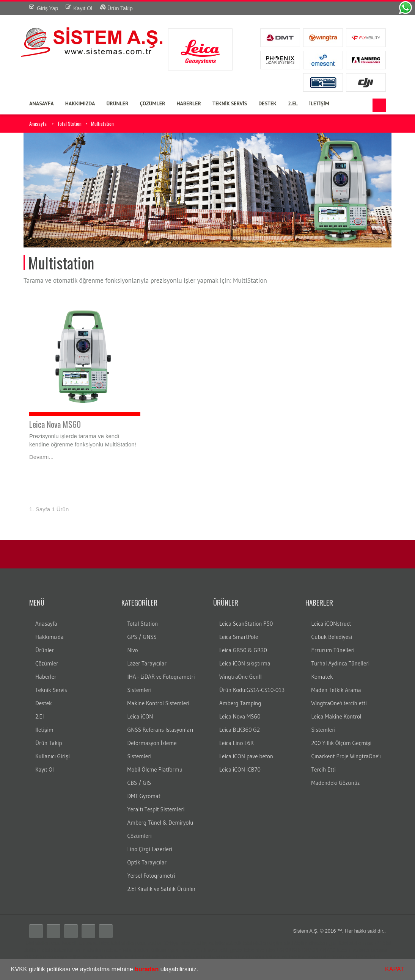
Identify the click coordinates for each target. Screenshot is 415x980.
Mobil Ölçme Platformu (155, 769)
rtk (203, 950)
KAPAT (395, 969)
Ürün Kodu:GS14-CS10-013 (252, 690)
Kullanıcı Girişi (53, 756)
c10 (28, 957)
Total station (37, 943)
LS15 (295, 950)
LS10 (282, 950)
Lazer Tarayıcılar (147, 663)
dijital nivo (81, 957)
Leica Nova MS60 (55, 424)
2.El (40, 716)
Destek (44, 703)
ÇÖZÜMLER (153, 103)
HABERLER (189, 103)
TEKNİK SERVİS (230, 103)
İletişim (44, 730)
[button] (201, 970)
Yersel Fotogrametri (152, 876)
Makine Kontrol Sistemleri (159, 703)
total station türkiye (158, 943)
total (56, 943)
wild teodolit (138, 957)
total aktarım (186, 957)
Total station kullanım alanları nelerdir (80, 950)
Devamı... (41, 457)
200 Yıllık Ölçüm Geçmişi (342, 743)
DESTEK (267, 103)
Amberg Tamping (240, 703)
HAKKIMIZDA (80, 103)
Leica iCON (140, 716)
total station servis (300, 957)
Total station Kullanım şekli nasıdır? (161, 950)
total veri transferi (220, 957)
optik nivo (103, 957)
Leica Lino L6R (237, 743)
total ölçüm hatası (260, 957)
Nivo (133, 650)
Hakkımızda (50, 637)
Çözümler (47, 663)
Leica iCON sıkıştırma (245, 663)
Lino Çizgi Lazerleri (150, 849)
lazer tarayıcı (373, 950)
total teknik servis (340, 957)
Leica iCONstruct (331, 624)
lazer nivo (347, 950)
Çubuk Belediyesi (332, 637)
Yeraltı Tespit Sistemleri (156, 809)
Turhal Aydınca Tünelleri (341, 663)
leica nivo (254, 950)
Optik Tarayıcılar (147, 862)
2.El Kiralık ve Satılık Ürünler (162, 889)
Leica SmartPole (239, 637)
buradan (147, 969)
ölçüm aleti (281, 943)
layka (208, 943)
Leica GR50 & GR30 (243, 650)
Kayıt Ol (45, 769)
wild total (162, 957)
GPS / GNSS (142, 637)
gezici (236, 950)
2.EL (293, 103)
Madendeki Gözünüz (336, 783)
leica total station (118, 943)
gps (332, 943)
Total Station (69, 124)
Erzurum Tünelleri (333, 650)
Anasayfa (38, 124)
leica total (190, 943)
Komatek (322, 677)
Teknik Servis (51, 690)
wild (119, 957)
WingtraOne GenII (241, 677)
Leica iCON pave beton (246, 756)
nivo (270, 950)
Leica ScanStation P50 (246, 624)
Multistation (102, 124)
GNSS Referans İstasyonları (160, 730)
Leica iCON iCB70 (240, 769)
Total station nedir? (358, 943)
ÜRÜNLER (117, 103)
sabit (223, 950)
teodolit (70, 943)
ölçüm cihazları (310, 943)
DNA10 (327, 950)
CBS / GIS (139, 783)
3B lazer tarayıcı (51, 957)
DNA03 (310, 950)
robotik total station (247, 943)
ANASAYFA (42, 103)
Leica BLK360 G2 (240, 730)
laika (220, 943)
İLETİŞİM (319, 103)
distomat (89, 943)
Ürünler (45, 650)
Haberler (46, 677)
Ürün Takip (49, 743)
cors (212, 950)
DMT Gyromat (144, 796)
